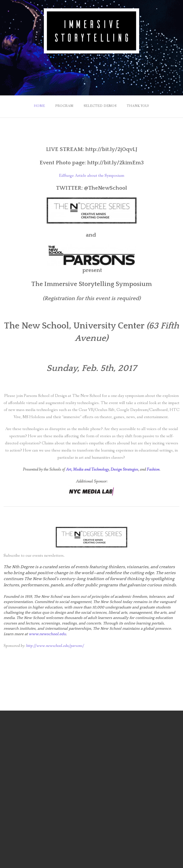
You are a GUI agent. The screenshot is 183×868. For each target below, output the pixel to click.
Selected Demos (100, 106)
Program (64, 106)
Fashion (153, 470)
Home (39, 106)
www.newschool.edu (47, 634)
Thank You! (138, 106)
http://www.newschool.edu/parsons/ (55, 646)
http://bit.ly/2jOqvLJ (111, 149)
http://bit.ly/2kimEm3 (115, 163)
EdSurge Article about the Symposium (92, 176)
